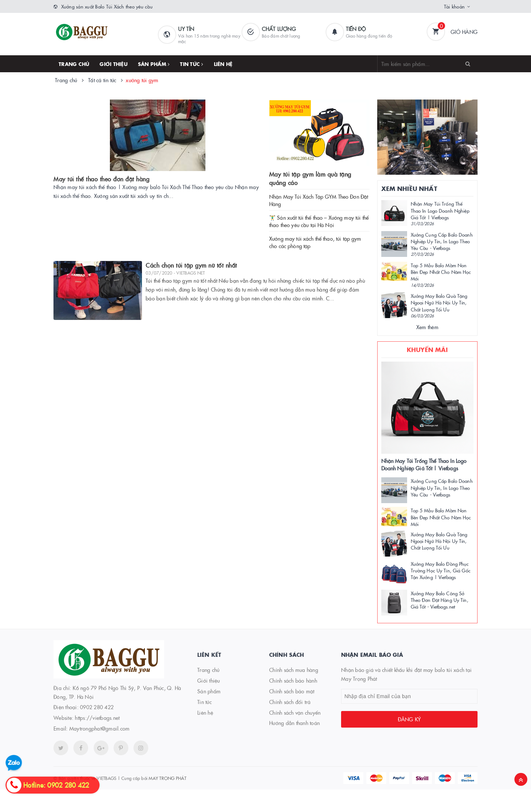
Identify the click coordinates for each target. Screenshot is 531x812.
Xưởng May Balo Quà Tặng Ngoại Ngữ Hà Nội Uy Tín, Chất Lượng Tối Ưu (439, 302)
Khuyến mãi (427, 349)
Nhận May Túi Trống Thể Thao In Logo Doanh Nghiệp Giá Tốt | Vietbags (440, 210)
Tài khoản (454, 6)
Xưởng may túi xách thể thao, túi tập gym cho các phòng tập (315, 242)
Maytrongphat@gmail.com (100, 728)
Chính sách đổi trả (290, 702)
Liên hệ (223, 64)
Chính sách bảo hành (293, 680)
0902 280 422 (97, 707)
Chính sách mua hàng (294, 670)
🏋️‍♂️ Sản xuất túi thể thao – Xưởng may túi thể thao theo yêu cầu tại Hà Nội (319, 221)
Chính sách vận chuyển (295, 712)
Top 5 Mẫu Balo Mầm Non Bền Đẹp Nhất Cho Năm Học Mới (441, 272)
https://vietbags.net (97, 718)
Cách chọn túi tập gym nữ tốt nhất (191, 265)
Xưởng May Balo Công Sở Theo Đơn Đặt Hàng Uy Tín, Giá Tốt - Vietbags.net (440, 600)
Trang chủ (74, 64)
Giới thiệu (114, 64)
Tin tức (192, 64)
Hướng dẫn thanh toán (294, 723)
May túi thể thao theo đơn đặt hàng (101, 179)
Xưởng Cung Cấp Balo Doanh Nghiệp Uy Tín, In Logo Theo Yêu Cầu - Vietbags (442, 241)
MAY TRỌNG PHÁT (167, 778)
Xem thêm (427, 327)
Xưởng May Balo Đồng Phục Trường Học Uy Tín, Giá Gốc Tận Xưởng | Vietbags (441, 570)
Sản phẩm (154, 64)
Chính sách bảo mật (292, 691)
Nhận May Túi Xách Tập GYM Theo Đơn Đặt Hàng (319, 200)
